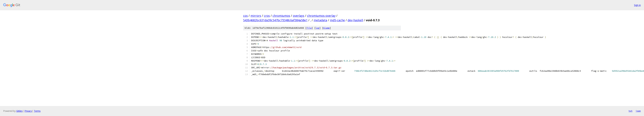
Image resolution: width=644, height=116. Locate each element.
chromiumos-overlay (321, 16)
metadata (320, 20)
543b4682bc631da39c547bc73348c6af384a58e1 (275, 20)
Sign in (637, 5)
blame (327, 28)
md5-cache (337, 20)
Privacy (28, 111)
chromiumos (281, 16)
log (317, 28)
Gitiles (19, 111)
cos (245, 16)
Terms (37, 111)
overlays (299, 16)
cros (267, 16)
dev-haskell (355, 20)
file (309, 28)
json (638, 111)
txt (630, 111)
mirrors (256, 16)
